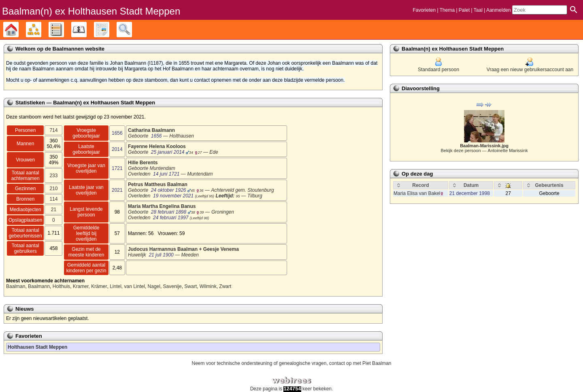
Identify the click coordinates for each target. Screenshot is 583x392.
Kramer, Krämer (90, 286)
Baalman (16, 286)
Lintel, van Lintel (127, 286)
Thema (447, 10)
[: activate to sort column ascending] (508, 185)
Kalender (86, 30)
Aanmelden (499, 10)
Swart (190, 286)
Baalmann (39, 286)
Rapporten (109, 30)
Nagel (154, 286)
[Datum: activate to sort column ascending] (471, 185)
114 (53, 199)
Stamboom (18, 30)
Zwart (225, 286)
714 (53, 130)
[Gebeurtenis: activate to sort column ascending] (549, 185)
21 (54, 210)
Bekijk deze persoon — (484, 150)
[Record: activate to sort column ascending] (421, 185)
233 (53, 176)
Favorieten (424, 10)
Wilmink (208, 286)
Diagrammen (41, 30)
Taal (478, 10)
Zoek (132, 30)
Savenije (172, 286)
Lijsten (64, 30)
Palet (464, 10)
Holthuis (61, 286)
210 (53, 189)
